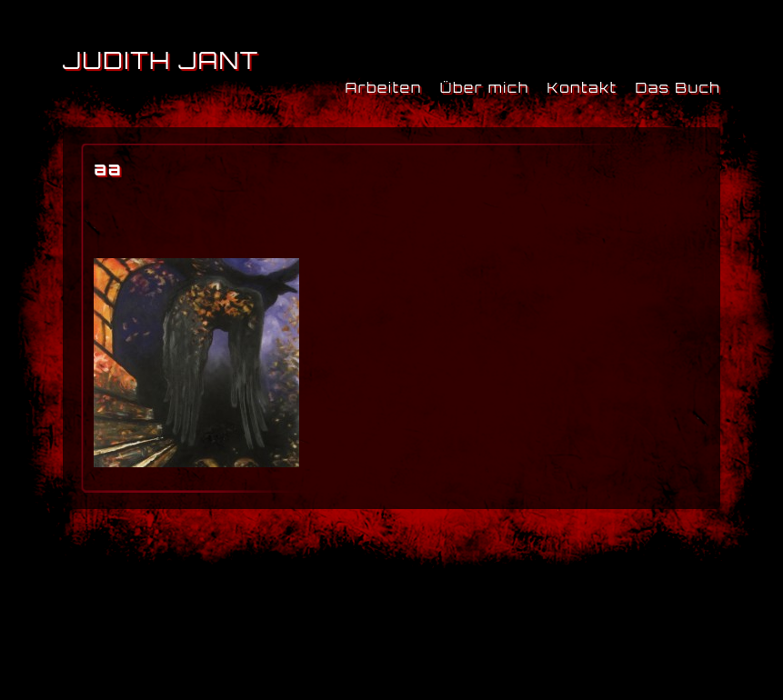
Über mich (485, 88)
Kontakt (582, 88)
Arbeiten (383, 88)
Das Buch (678, 88)
